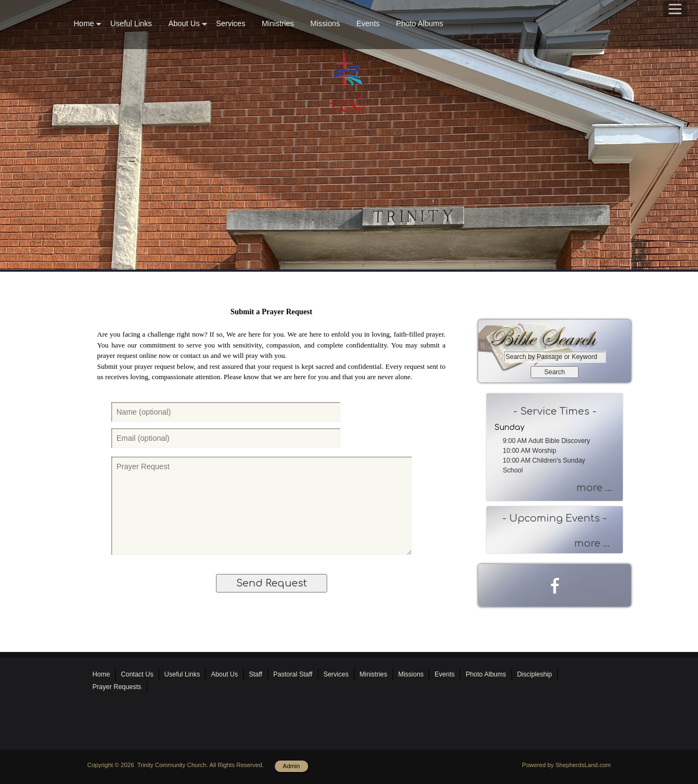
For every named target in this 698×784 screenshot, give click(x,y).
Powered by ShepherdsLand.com (566, 765)
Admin (291, 766)
